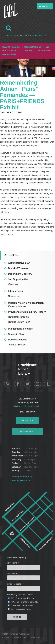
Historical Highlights (18, 317)
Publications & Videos (20, 329)
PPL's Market (27, 432)
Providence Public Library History (27, 312)
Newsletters (14, 296)
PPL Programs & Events (22, 598)
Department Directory (20, 274)
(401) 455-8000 (27, 412)
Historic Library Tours (19, 322)
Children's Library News (22, 606)
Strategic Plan (16, 334)
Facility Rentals (20, 480)
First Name (13, 563)
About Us (12, 255)
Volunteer (13, 284)
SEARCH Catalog (11, 47)
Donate (27, 420)
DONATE (28, 51)
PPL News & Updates (21, 609)
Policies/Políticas (18, 340)
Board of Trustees (18, 268)
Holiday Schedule (21, 477)
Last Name (13, 573)
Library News (15, 291)
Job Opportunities (18, 279)
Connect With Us (33, 47)
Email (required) (15, 584)
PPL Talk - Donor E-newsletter (25, 602)
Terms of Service (17, 345)
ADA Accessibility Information (27, 406)
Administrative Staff (19, 263)
